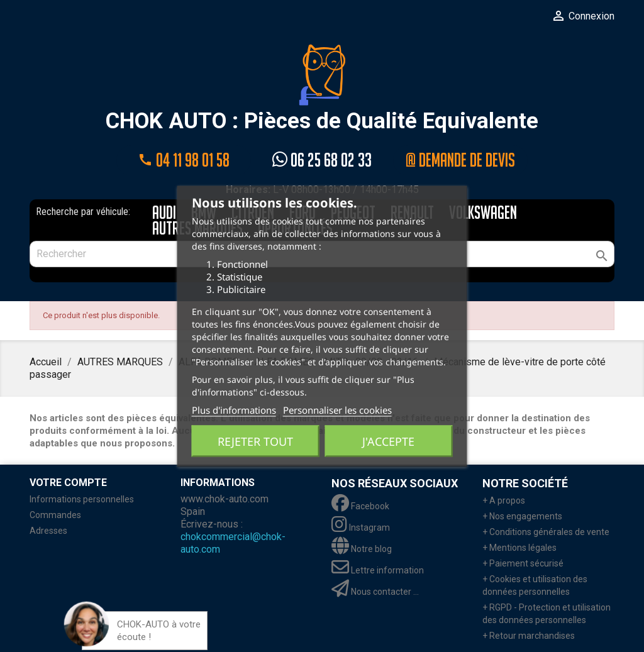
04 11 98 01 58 (184, 160)
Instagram (361, 528)
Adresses (48, 531)
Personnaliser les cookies (337, 409)
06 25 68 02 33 (322, 160)
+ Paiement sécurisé (523, 563)
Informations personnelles (82, 499)
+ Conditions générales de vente (546, 532)
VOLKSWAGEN (483, 213)
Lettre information (378, 570)
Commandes (55, 515)
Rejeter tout (255, 441)
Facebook (360, 506)
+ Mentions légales (519, 548)
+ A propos (504, 500)
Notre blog (362, 549)
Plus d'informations (234, 409)
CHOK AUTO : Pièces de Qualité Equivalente (322, 89)
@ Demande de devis (460, 160)
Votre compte (68, 483)
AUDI (164, 213)
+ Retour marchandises (529, 636)
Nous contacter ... (375, 592)
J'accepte (388, 441)
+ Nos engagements (522, 516)
